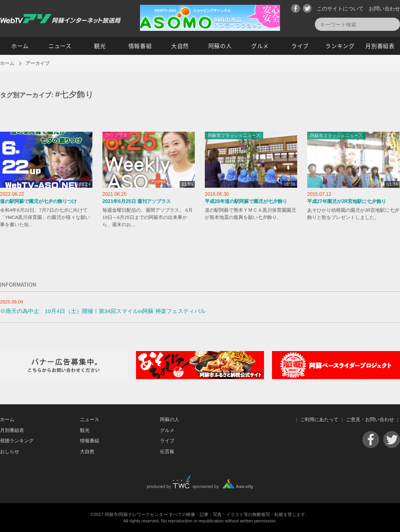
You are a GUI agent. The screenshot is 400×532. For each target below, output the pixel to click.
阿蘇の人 (220, 46)
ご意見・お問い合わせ (370, 420)
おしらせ (10, 452)
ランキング (340, 46)
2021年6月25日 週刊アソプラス (137, 201)
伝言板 (167, 452)
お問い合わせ (384, 9)
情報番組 (140, 46)
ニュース (60, 46)
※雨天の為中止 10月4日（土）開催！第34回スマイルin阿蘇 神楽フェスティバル (103, 311)
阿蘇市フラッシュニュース (234, 136)
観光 (100, 46)
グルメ (260, 46)
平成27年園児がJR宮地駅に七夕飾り (347, 201)
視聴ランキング (17, 441)
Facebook (296, 8)
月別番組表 (380, 46)
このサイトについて (340, 9)
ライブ (300, 46)
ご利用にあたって (319, 420)
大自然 (180, 46)
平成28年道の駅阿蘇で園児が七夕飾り (246, 201)
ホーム (20, 46)
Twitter (307, 8)
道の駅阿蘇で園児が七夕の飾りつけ (38, 201)
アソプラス (116, 136)
